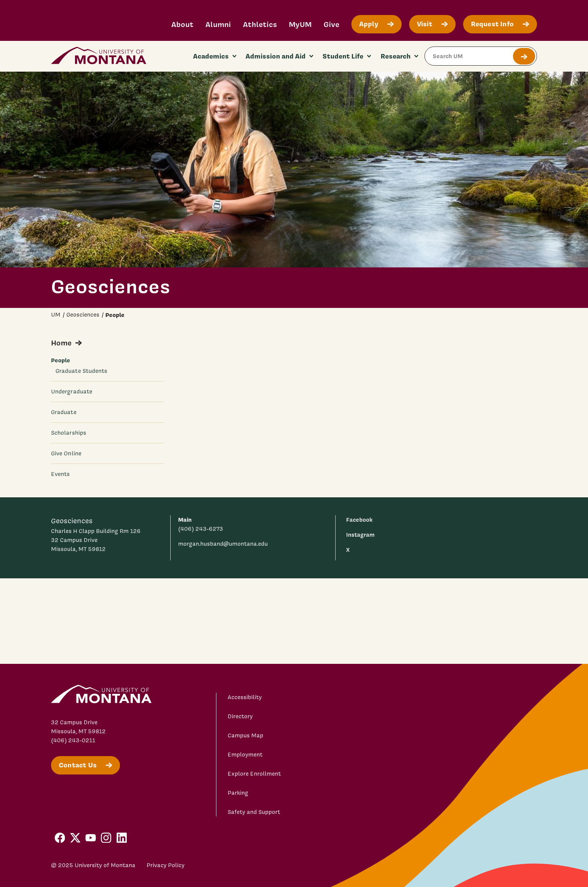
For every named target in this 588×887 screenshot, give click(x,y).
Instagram (360, 535)
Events (60, 474)
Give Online (66, 453)
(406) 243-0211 (73, 740)
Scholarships (69, 433)
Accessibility (245, 697)
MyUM (300, 24)
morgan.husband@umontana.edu (223, 544)
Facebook (359, 520)
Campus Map (245, 735)
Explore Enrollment (254, 774)
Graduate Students (81, 371)
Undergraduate (72, 392)
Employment (245, 755)
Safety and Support (254, 812)
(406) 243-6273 (201, 529)
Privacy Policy (166, 865)
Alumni (218, 24)
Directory (240, 716)
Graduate (64, 412)
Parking (238, 793)
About (182, 24)
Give (331, 24)
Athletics (260, 24)
